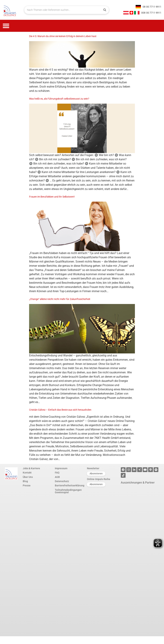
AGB (57, 477)
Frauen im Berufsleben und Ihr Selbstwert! (52, 197)
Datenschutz (62, 481)
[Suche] (105, 10)
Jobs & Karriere (31, 469)
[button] (6, 26)
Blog (25, 481)
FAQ (57, 473)
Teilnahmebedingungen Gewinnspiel (68, 491)
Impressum (61, 469)
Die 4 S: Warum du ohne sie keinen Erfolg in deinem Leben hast (63, 36)
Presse (27, 486)
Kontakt (27, 473)
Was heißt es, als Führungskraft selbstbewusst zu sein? (59, 99)
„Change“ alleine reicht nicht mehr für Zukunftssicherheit (60, 299)
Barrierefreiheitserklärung (69, 486)
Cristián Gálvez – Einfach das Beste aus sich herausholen (60, 410)
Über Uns (28, 477)
